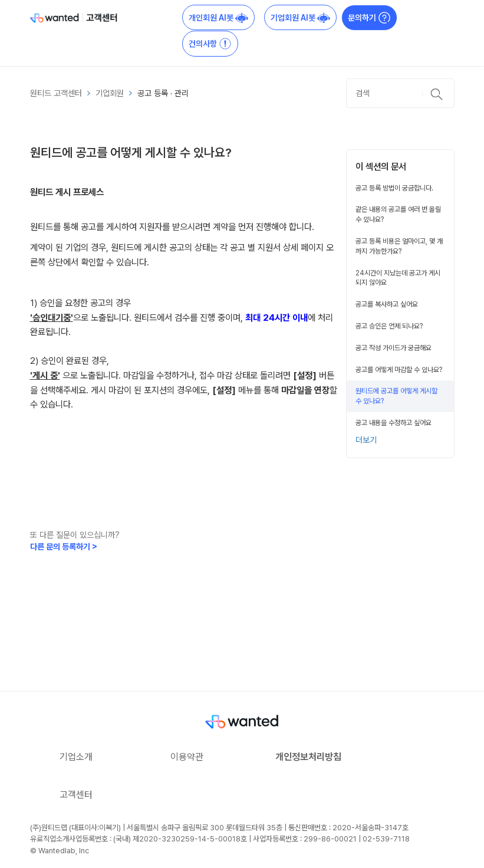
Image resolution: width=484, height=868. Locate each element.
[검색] (400, 93)
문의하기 (369, 18)
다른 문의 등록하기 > (64, 547)
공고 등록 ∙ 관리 (163, 93)
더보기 (366, 440)
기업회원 (110, 93)
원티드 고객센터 (56, 93)
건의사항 (210, 44)
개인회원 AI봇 (218, 18)
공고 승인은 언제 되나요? (389, 326)
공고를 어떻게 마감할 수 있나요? (399, 370)
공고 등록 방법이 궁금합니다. (394, 188)
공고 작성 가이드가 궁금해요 (394, 348)
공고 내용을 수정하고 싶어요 (394, 423)
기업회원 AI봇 (300, 18)
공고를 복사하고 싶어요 (387, 304)
